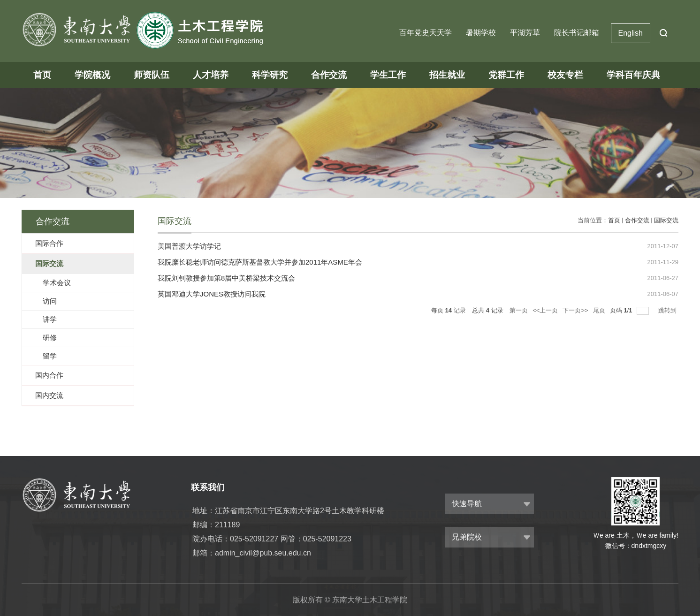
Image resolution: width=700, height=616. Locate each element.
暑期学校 (481, 33)
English (631, 33)
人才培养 (211, 75)
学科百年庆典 (633, 75)
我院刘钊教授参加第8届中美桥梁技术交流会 (226, 278)
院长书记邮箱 (577, 33)
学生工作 (388, 75)
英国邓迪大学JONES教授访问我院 (212, 294)
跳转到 (668, 310)
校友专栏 (565, 75)
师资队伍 (152, 75)
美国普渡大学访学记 (189, 246)
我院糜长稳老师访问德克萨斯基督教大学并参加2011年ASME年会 (260, 262)
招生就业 (447, 75)
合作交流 (329, 75)
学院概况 (92, 75)
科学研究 (270, 75)
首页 (42, 75)
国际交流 (666, 220)
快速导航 (467, 504)
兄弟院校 (467, 537)
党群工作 (506, 75)
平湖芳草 (525, 33)
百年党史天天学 (426, 33)
